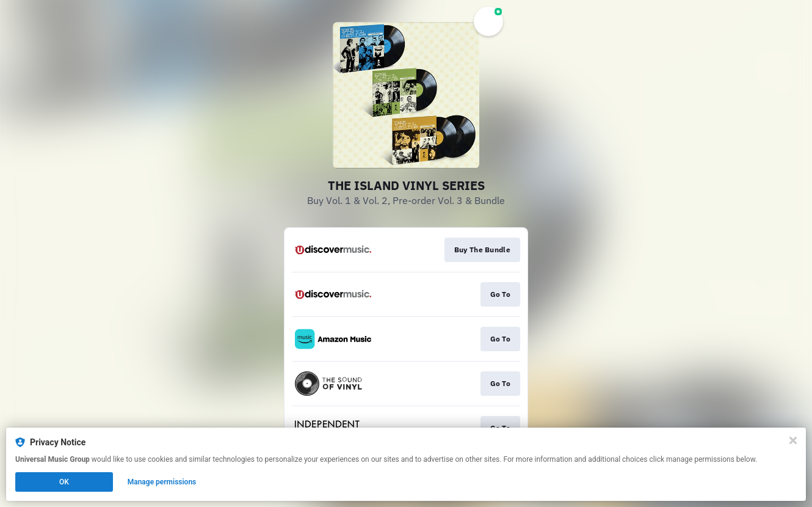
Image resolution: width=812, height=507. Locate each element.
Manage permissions (162, 482)
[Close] (793, 440)
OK (64, 482)
